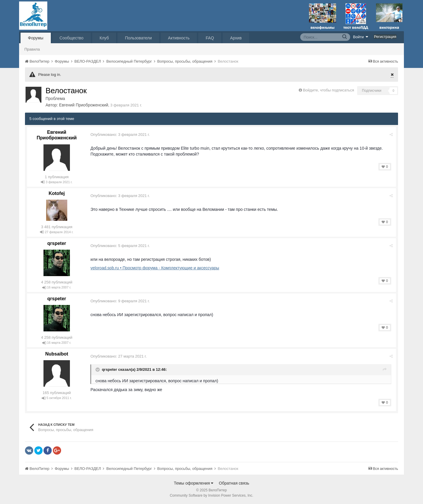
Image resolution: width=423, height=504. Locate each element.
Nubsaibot (57, 354)
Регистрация (385, 37)
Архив (236, 38)
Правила (32, 49)
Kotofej (57, 193)
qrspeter (57, 243)
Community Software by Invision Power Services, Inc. (211, 495)
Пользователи (138, 38)
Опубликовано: (120, 135)
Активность (179, 38)
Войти (361, 37)
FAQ (210, 38)
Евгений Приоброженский (84, 105)
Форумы (36, 38)
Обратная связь (234, 483)
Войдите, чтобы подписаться (328, 90)
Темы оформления (194, 483)
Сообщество (72, 38)
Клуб (104, 38)
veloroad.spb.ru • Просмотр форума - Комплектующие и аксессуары (155, 268)
